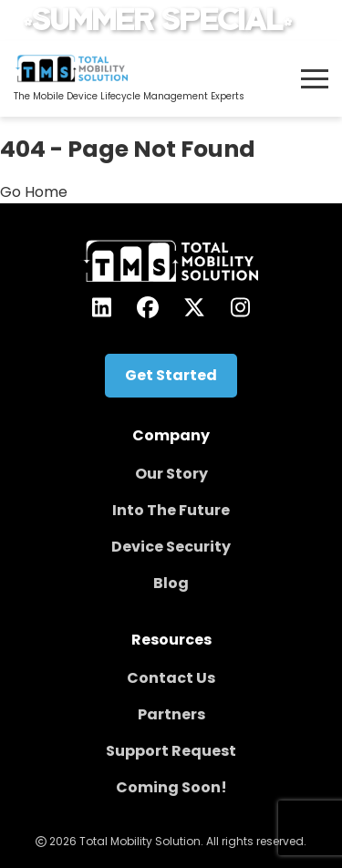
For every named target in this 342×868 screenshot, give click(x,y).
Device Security (171, 547)
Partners (171, 714)
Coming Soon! (171, 787)
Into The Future (171, 510)
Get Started (171, 375)
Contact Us (171, 678)
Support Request (171, 751)
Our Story (171, 474)
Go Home (34, 192)
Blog (171, 583)
